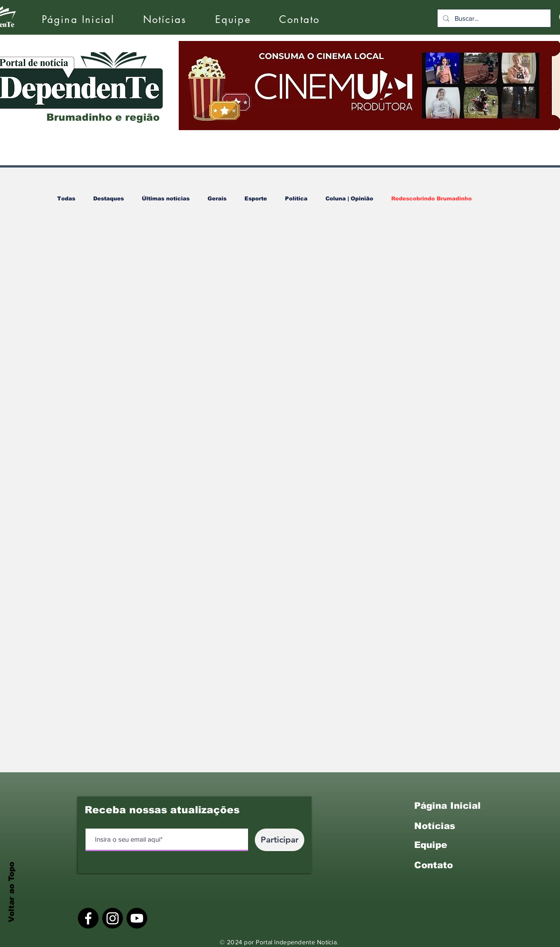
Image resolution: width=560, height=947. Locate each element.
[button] (165, 20)
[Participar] (280, 840)
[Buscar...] (493, 18)
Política (296, 199)
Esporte (256, 199)
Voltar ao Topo (11, 892)
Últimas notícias (166, 199)
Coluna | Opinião (349, 199)
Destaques (108, 199)
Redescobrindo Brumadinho (431, 199)
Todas (66, 199)
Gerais (217, 199)
